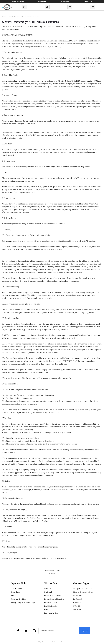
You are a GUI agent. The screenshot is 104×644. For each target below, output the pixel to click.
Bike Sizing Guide (51, 602)
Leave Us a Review (51, 613)
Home (4, 17)
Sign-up (84, 631)
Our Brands (48, 592)
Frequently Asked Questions (54, 599)
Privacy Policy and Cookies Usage (23, 602)
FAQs (46, 609)
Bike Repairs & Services (53, 595)
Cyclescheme (15, 592)
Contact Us (77, 609)
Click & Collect (16, 588)
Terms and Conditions (18, 599)
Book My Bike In (50, 606)
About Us (48, 588)
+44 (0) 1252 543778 (82, 588)
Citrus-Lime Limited (60, 642)
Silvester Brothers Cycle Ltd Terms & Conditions (24, 17)
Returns (13, 595)
